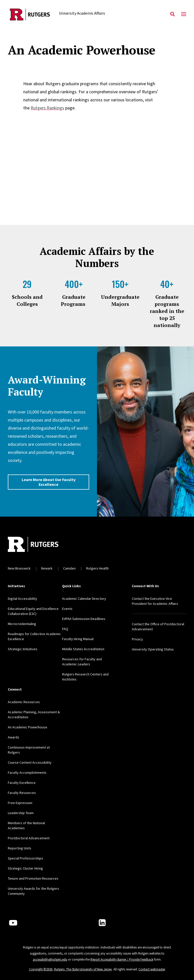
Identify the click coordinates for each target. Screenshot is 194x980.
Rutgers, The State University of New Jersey (83, 969)
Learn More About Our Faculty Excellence (49, 482)
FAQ (65, 629)
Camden (69, 568)
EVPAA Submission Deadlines (84, 619)
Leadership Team (21, 813)
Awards (14, 737)
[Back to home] (41, 545)
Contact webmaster (152, 969)
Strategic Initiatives (23, 649)
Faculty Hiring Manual (78, 639)
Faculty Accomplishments (27, 773)
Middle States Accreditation (83, 649)
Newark (47, 568)
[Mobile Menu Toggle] (184, 14)
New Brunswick (19, 568)
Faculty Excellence (22, 783)
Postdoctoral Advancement (29, 838)
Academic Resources (24, 702)
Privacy (137, 639)
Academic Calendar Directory (84, 599)
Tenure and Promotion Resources (33, 878)
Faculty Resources (22, 793)
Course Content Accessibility (30, 762)
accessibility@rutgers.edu (50, 959)
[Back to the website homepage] (30, 14)
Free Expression (20, 803)
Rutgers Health (97, 568)
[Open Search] (173, 14)
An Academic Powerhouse (28, 727)
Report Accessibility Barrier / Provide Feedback (122, 959)
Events (67, 609)
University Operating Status (153, 649)
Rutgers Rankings (47, 108)
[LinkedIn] (102, 923)
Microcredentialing (22, 624)
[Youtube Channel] (13, 923)
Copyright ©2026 (41, 969)
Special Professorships (26, 858)
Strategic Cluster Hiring (25, 868)
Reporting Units (20, 848)
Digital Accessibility (22, 599)
